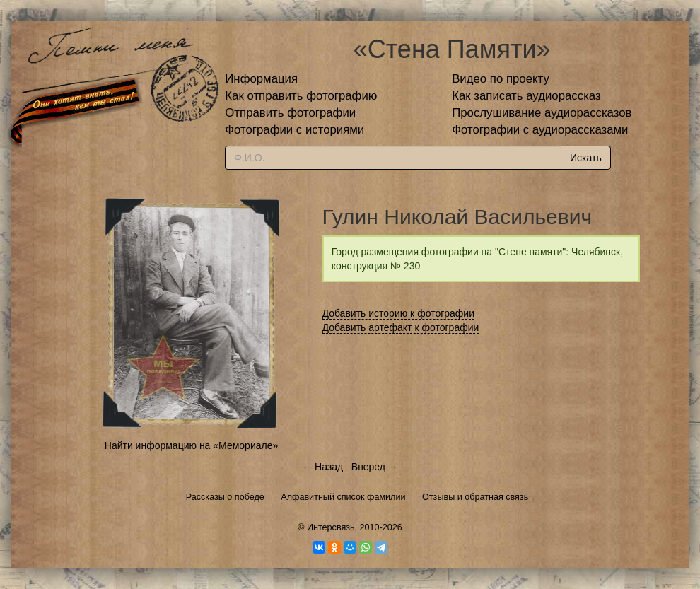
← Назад (322, 467)
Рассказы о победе (225, 497)
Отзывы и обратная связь (475, 497)
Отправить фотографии (290, 113)
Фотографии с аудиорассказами (540, 130)
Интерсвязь (331, 527)
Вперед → (375, 467)
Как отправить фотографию (301, 96)
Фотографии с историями (294, 130)
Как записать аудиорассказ (526, 96)
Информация (261, 79)
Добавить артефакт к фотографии (401, 327)
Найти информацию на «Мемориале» (191, 445)
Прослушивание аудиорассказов (542, 113)
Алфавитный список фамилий (343, 497)
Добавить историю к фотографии (399, 313)
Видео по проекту (501, 79)
